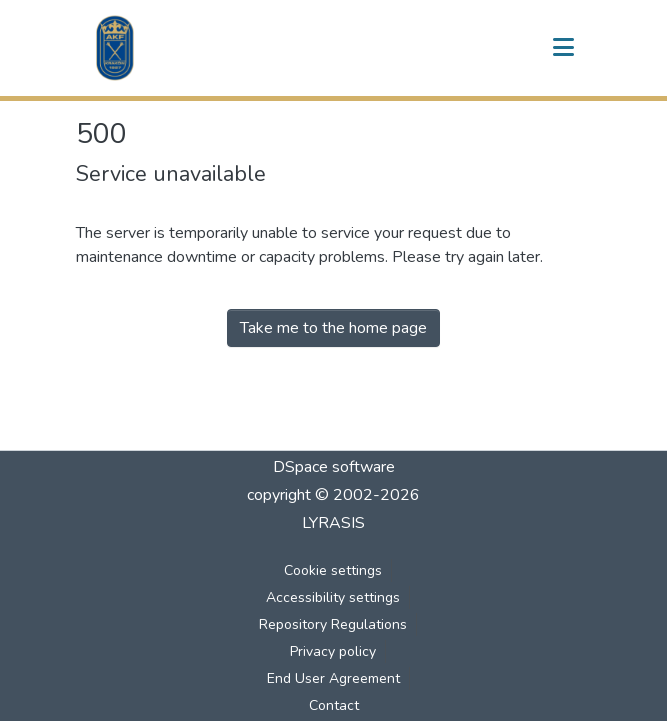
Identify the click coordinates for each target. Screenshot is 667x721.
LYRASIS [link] (333, 523)
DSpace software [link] (334, 467)
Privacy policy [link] (333, 651)
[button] (115, 48)
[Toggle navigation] (564, 48)
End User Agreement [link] (333, 678)
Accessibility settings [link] (333, 597)
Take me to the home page (333, 328)
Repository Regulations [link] (333, 624)
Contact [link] (334, 705)
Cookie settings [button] (333, 570)
